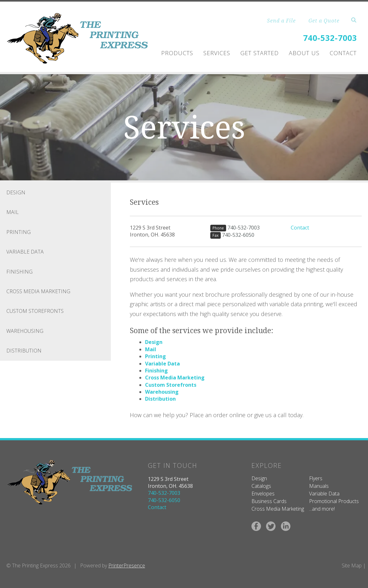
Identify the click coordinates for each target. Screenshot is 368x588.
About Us (304, 53)
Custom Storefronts (35, 311)
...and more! (322, 509)
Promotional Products (334, 501)
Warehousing (25, 331)
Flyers (316, 478)
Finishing (19, 272)
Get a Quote (324, 21)
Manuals (319, 486)
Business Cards (269, 501)
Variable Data (25, 252)
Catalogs (261, 486)
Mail (13, 212)
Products (177, 53)
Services (217, 53)
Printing (19, 232)
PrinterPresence (127, 565)
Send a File (281, 21)
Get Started (260, 53)
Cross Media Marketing (38, 291)
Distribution (24, 351)
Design (16, 192)
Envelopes (263, 494)
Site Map (352, 565)
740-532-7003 (330, 38)
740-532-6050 (238, 235)
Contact (343, 53)
